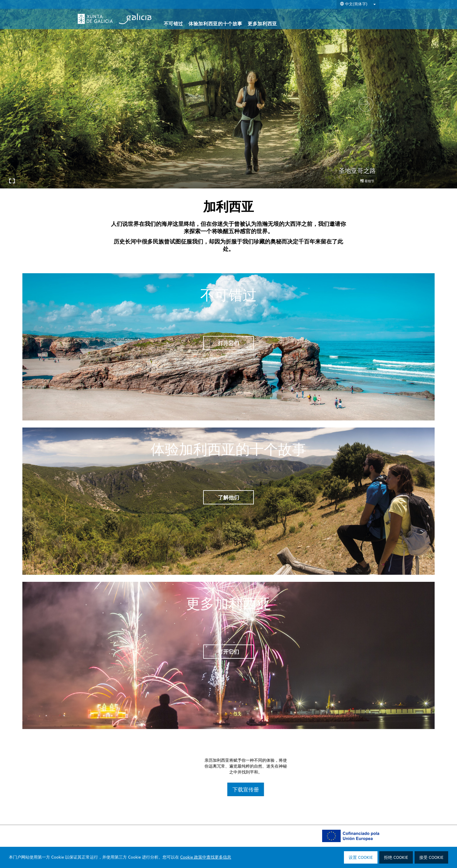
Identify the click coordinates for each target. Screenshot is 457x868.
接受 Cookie (431, 858)
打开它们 (228, 343)
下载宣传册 (321, 789)
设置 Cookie (361, 858)
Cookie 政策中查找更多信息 (206, 857)
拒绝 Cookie (396, 858)
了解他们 (228, 497)
